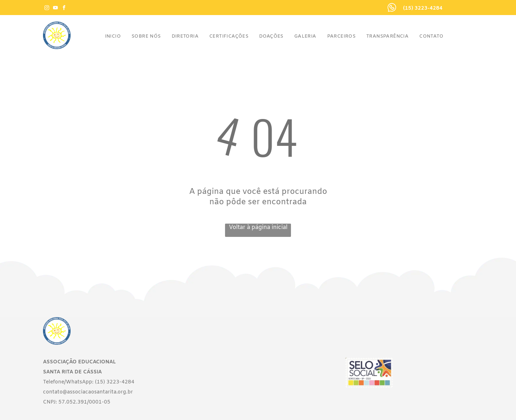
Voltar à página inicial (258, 227)
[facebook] (64, 9)
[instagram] (47, 9)
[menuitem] (113, 36)
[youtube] (55, 9)
